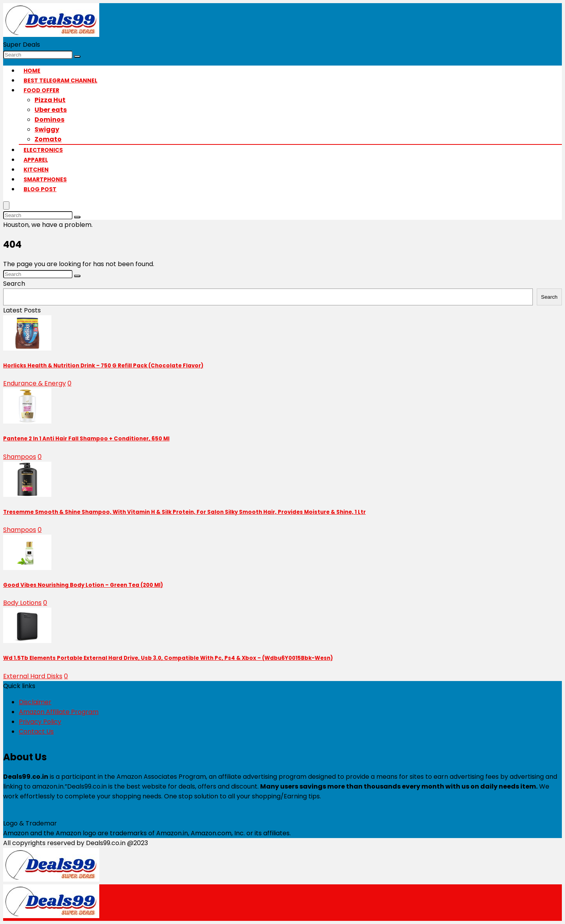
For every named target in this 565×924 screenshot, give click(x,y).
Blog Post (40, 189)
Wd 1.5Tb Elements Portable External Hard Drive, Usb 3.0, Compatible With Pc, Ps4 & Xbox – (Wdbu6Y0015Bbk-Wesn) (168, 658)
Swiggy (47, 129)
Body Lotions (22, 603)
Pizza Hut (50, 100)
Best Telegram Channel (60, 80)
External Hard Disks (33, 676)
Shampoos (20, 457)
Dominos (49, 120)
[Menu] (6, 205)
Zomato (48, 139)
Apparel (36, 160)
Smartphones (45, 179)
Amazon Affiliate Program (59, 712)
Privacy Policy (40, 722)
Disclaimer (35, 702)
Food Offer (41, 90)
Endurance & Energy (35, 383)
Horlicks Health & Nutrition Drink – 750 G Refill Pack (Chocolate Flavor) (103, 366)
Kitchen (36, 170)
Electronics (43, 150)
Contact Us (36, 731)
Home (32, 71)
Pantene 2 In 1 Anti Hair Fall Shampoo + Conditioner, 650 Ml (86, 439)
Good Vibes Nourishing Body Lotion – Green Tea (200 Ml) (83, 585)
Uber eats (51, 110)
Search (14, 284)
